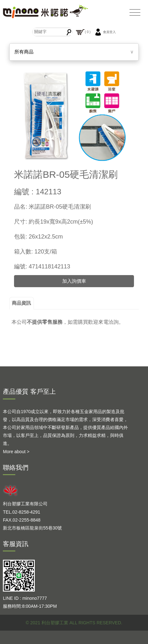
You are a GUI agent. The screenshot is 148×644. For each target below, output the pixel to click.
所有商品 (24, 52)
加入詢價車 (74, 281)
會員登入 (105, 32)
